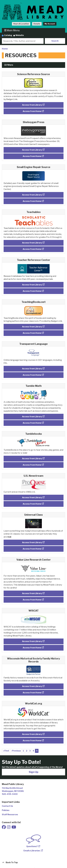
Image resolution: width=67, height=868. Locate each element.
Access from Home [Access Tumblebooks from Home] (32, 465)
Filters (9, 65)
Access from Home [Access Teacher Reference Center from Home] (32, 291)
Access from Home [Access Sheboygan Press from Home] (32, 156)
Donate (37, 24)
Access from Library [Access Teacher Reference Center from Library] (32, 285)
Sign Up (34, 772)
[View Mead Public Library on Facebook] (4, 828)
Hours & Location (21, 24)
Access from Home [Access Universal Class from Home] (32, 549)
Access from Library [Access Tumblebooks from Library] (32, 459)
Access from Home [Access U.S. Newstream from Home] (32, 504)
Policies (6, 810)
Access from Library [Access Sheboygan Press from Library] (32, 150)
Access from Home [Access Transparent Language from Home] (32, 375)
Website (20, 35)
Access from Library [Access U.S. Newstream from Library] (32, 498)
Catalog (8, 35)
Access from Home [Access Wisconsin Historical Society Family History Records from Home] (32, 693)
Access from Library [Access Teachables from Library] (32, 243)
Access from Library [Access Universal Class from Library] (32, 542)
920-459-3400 (10, 794)
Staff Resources (10, 815)
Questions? (32, 846)
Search (55, 41)
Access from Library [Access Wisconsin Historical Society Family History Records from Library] (32, 686)
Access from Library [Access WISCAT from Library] (32, 641)
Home (5, 49)
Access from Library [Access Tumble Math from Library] (32, 417)
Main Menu (12, 30)
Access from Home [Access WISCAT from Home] (32, 648)
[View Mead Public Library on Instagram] (9, 828)
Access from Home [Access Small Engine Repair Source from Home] (32, 201)
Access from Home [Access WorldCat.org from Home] (32, 741)
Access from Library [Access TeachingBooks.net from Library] (32, 327)
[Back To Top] (33, 863)
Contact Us (7, 806)
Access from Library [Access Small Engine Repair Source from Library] (32, 195)
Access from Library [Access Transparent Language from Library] (32, 369)
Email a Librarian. (32, 851)
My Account (50, 24)
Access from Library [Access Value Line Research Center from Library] (32, 593)
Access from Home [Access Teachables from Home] (32, 249)
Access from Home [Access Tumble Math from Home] (32, 423)
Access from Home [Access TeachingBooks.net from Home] (32, 333)
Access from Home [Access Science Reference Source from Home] (32, 111)
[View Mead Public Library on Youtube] (14, 828)
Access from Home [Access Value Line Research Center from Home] (32, 600)
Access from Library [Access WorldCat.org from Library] (32, 734)
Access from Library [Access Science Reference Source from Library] (32, 105)
